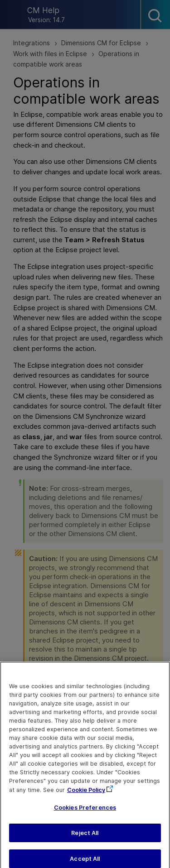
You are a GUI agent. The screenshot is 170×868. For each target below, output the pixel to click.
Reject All (85, 837)
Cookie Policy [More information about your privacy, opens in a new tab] (86, 794)
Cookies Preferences (85, 812)
